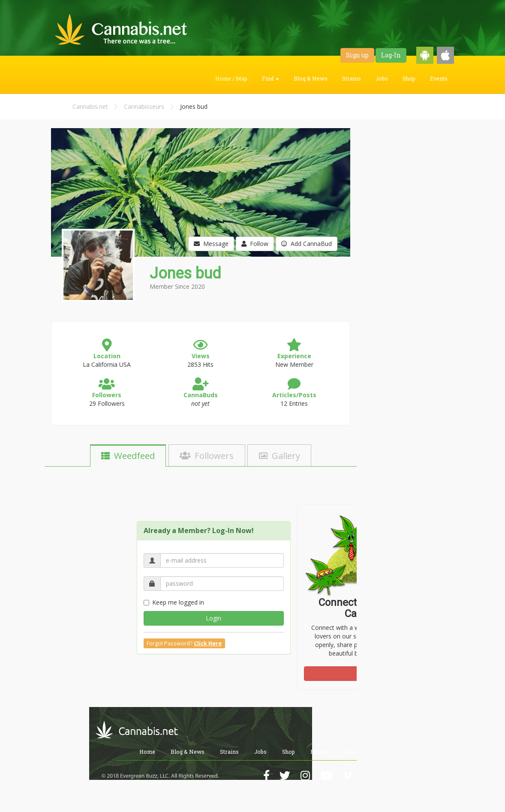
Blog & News (311, 78)
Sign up (357, 55)
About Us (355, 752)
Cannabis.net (90, 106)
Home (147, 752)
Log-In (391, 55)
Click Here (208, 643)
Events (439, 78)
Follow (255, 244)
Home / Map (231, 78)
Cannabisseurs (144, 106)
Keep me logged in (174, 602)
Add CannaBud (307, 244)
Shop (409, 78)
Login (213, 618)
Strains (352, 78)
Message (211, 244)
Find (271, 78)
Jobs (382, 78)
